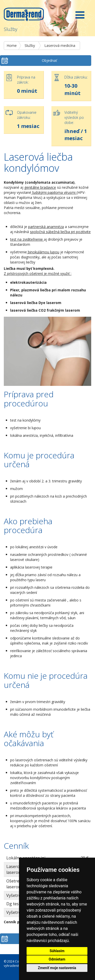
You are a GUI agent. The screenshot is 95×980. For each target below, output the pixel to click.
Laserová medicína (60, 45)
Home (12, 45)
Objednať (49, 60)
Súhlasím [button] (57, 951)
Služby (30, 45)
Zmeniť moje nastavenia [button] (57, 968)
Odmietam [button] (57, 959)
